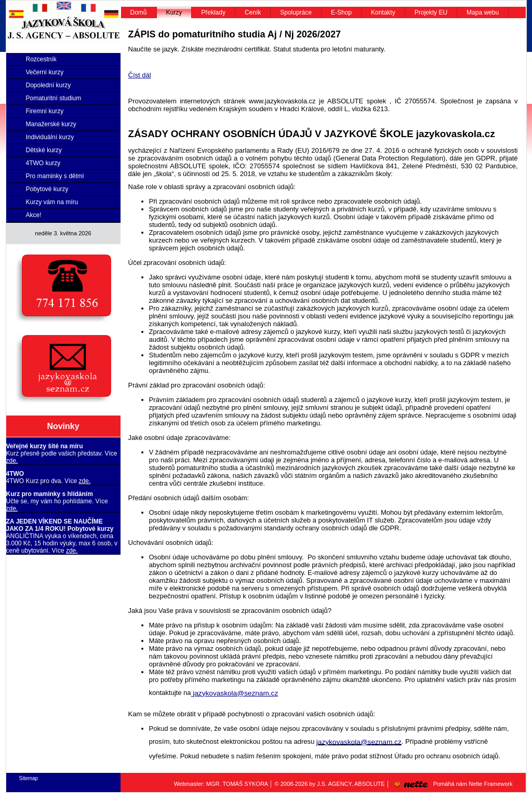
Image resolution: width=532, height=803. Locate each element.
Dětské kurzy (44, 150)
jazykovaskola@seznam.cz (234, 693)
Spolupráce (296, 12)
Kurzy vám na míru (52, 202)
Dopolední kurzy (49, 85)
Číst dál (140, 75)
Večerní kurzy (45, 72)
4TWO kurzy (43, 163)
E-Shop (341, 12)
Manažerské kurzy (51, 124)
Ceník (253, 12)
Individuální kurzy (50, 137)
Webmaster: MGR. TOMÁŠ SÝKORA (221, 784)
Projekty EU (431, 12)
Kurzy (174, 12)
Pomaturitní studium (54, 98)
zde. (12, 461)
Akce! (34, 215)
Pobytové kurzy (47, 189)
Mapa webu (483, 12)
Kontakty (383, 12)
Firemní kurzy (45, 111)
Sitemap (29, 778)
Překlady (213, 12)
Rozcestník (41, 59)
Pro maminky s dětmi (55, 176)
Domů (139, 12)
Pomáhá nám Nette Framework (451, 784)
